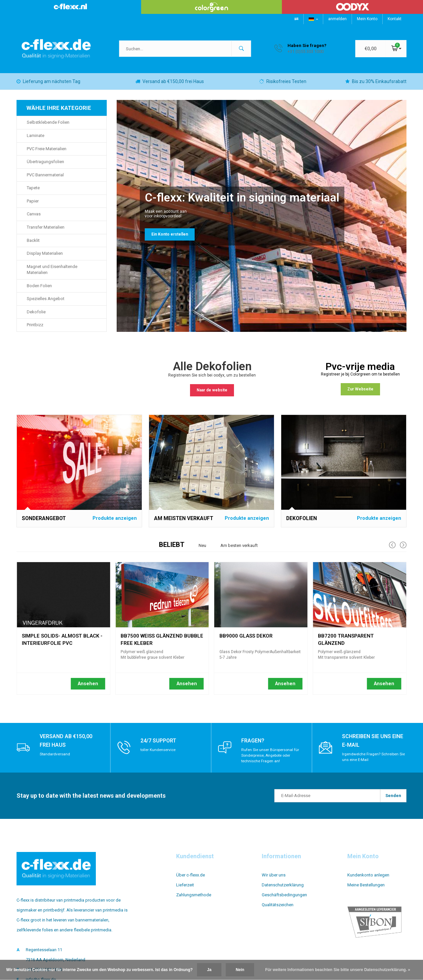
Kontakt (395, 19)
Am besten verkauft (239, 550)
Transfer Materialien (46, 232)
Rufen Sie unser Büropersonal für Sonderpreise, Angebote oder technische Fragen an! (271, 760)
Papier (33, 206)
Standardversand (55, 759)
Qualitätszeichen (278, 910)
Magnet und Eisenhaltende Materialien (52, 275)
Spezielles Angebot (46, 304)
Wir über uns (274, 880)
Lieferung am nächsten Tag (48, 86)
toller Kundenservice (159, 755)
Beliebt (172, 550)
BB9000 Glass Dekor (246, 641)
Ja (209, 970)
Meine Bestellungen (366, 890)
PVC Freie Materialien (47, 154)
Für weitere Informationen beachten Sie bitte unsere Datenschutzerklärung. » (338, 970)
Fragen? (254, 745)
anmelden (337, 19)
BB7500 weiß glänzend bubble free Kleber (162, 642)
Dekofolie (36, 317)
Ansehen (88, 689)
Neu (202, 550)
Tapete (33, 193)
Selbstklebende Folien (48, 127)
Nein (240, 970)
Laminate (36, 140)
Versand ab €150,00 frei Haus (170, 86)
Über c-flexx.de (191, 880)
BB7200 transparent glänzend (346, 642)
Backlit (33, 245)
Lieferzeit (185, 890)
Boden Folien (39, 291)
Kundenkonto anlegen (368, 880)
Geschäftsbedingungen (284, 900)
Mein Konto (367, 19)
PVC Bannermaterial (45, 180)
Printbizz (35, 330)
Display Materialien (45, 258)
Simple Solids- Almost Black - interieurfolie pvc (62, 642)
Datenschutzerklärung (283, 890)
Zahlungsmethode (194, 900)
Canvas (34, 219)
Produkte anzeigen (115, 523)
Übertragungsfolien (45, 167)
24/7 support (160, 745)
